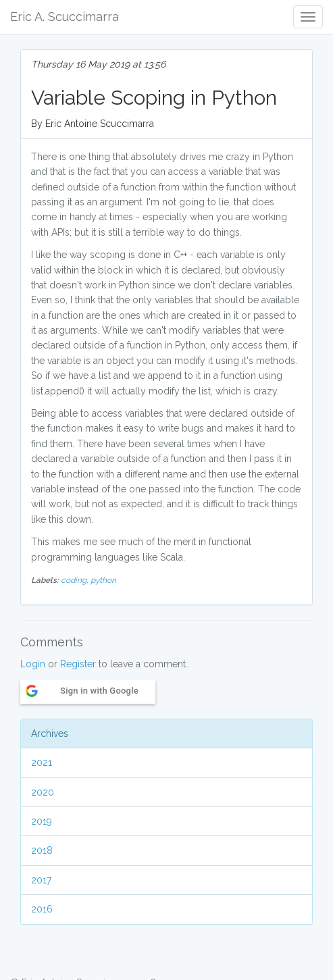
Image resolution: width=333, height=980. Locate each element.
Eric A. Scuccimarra (65, 17)
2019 (42, 821)
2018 (42, 850)
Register (78, 664)
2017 (41, 880)
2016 (42, 909)
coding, (76, 580)
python (103, 580)
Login (33, 664)
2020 (43, 792)
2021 (42, 763)
